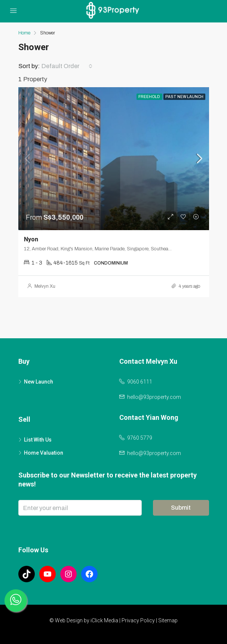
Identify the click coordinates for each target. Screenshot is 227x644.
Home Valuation (44, 453)
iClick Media (104, 620)
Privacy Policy (138, 620)
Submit (181, 508)
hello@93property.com (154, 397)
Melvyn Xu (45, 286)
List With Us (38, 440)
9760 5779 (140, 438)
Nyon (31, 239)
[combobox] (67, 66)
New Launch (39, 382)
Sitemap (168, 620)
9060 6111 (140, 382)
